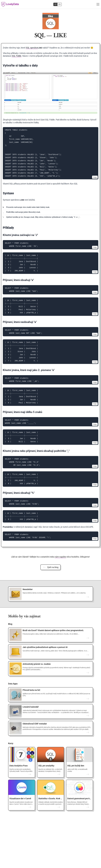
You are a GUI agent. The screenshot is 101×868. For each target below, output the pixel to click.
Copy (95, 177)
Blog (10, 624)
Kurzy (11, 743)
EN (59, 4)
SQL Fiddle (17, 56)
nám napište (60, 557)
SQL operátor (32, 48)
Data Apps (13, 684)
